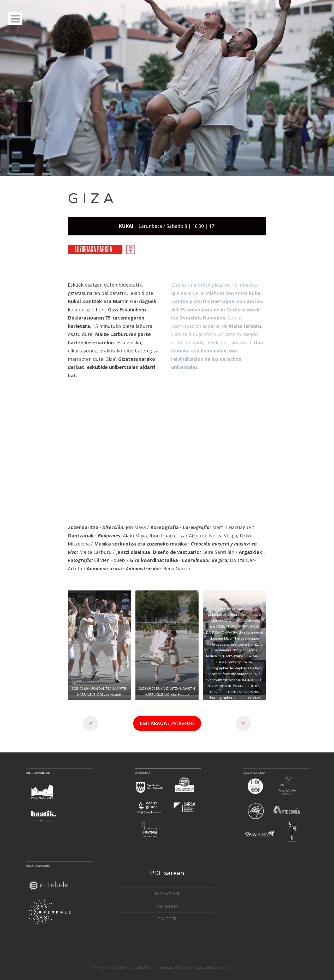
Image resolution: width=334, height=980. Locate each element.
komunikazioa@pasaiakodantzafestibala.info (193, 967)
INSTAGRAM (167, 894)
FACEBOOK (167, 906)
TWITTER (167, 919)
